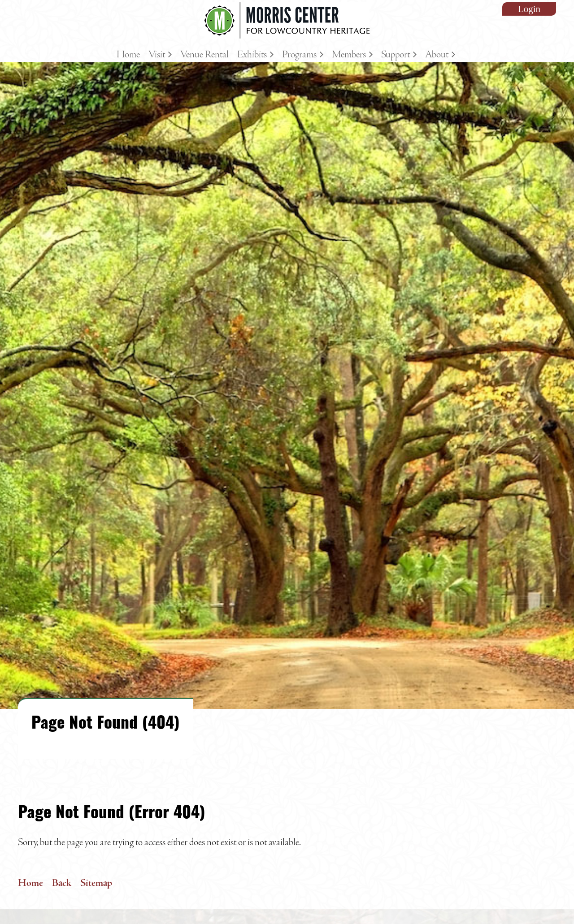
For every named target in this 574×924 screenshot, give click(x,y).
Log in (529, 9)
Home (30, 883)
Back (62, 883)
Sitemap (96, 883)
